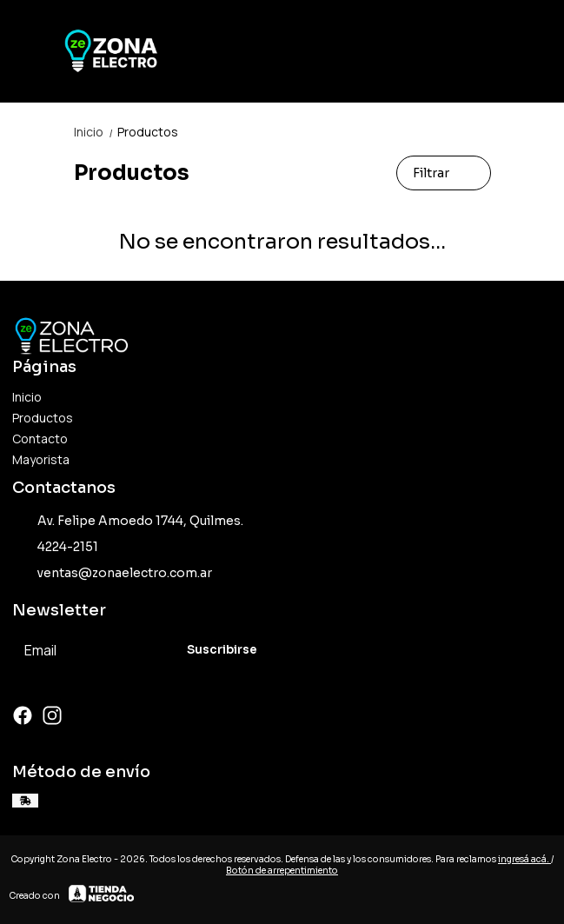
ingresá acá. (524, 859)
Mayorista (41, 459)
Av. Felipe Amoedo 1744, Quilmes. (128, 522)
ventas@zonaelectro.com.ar (112, 574)
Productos (148, 132)
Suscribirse (222, 650)
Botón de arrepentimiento (282, 871)
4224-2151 (55, 548)
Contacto (40, 439)
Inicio (96, 132)
